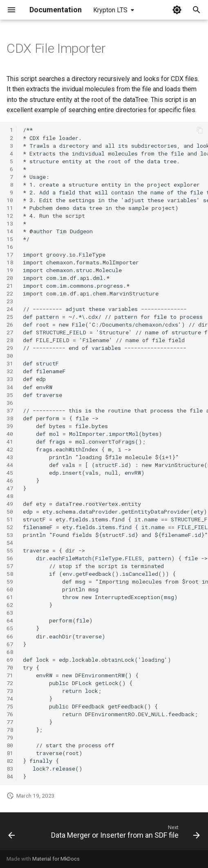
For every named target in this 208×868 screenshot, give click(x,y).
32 (10, 371)
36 (10, 403)
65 (10, 628)
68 (10, 652)
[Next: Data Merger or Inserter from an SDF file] (124, 834)
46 (10, 480)
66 (10, 636)
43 (10, 457)
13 (10, 223)
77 (10, 722)
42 (10, 449)
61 (10, 597)
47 (10, 488)
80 (10, 745)
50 (10, 512)
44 (10, 465)
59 (10, 582)
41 (10, 442)
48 (10, 496)
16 (10, 247)
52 (10, 527)
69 (10, 660)
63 (10, 613)
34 (10, 387)
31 (10, 363)
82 (10, 761)
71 (10, 675)
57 (10, 566)
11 (10, 208)
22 (10, 293)
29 (10, 348)
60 (10, 589)
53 (10, 535)
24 (10, 309)
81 (10, 753)
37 (10, 410)
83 (10, 769)
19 (10, 270)
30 (10, 356)
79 (10, 737)
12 (10, 216)
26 (10, 325)
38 (10, 418)
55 (10, 550)
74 (10, 699)
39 (10, 426)
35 (10, 395)
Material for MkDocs (56, 859)
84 (10, 776)
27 (10, 332)
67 (10, 644)
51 (10, 519)
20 (10, 278)
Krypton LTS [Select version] (110, 10)
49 (10, 504)
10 (10, 200)
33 (10, 379)
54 (10, 543)
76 (10, 714)
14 (10, 231)
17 (10, 255)
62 (10, 605)
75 (10, 706)
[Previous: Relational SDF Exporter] (12, 834)
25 (10, 317)
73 (10, 691)
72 (10, 683)
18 (10, 262)
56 (10, 558)
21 (10, 286)
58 (10, 574)
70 (10, 667)
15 (10, 239)
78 (10, 730)
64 (10, 620)
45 (10, 473)
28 (10, 340)
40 (10, 434)
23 (10, 301)
